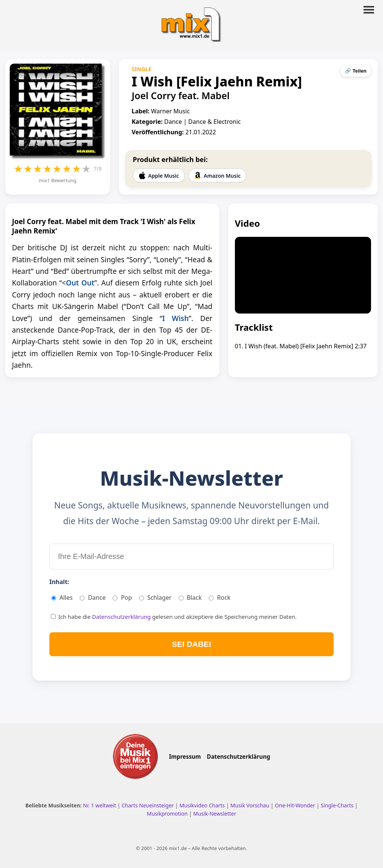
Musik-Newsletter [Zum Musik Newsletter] (215, 814)
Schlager (155, 597)
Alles (62, 597)
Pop (122, 597)
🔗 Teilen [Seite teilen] (356, 71)
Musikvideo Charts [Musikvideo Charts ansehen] (203, 805)
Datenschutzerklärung (122, 617)
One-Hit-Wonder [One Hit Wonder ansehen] (296, 805)
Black (190, 597)
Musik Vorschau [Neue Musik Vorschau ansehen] (250, 805)
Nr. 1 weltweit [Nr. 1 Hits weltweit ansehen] (100, 805)
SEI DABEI (191, 644)
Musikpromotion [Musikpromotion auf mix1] (168, 814)
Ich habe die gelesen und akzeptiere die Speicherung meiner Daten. (174, 617)
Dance (93, 597)
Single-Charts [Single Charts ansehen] (338, 805)
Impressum (185, 757)
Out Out (80, 283)
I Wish (176, 318)
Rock (220, 597)
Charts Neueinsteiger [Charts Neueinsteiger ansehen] (148, 805)
